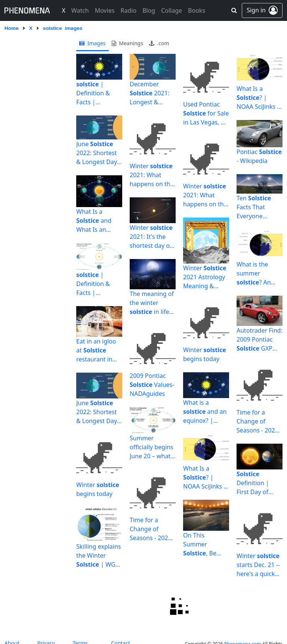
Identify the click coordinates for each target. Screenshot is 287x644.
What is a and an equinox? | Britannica (205, 412)
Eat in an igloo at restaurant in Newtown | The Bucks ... (98, 350)
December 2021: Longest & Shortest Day (149, 93)
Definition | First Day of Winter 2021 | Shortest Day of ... (258, 483)
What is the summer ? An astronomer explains (254, 273)
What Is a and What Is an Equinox (94, 221)
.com (159, 43)
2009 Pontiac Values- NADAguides (152, 385)
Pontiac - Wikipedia (259, 156)
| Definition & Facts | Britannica (93, 93)
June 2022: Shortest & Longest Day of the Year (97, 153)
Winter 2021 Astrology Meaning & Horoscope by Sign (205, 277)
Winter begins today (98, 489)
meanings (127, 43)
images (92, 43)
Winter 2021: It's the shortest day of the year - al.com (151, 237)
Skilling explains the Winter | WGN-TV (99, 556)
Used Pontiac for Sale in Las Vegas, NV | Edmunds (206, 113)
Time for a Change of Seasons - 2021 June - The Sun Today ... (151, 529)
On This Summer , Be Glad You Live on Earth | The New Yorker (206, 544)
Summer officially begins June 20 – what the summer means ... (152, 447)
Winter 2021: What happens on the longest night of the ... (152, 175)
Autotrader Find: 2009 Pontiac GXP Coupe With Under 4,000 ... (260, 340)
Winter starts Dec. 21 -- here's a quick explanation (258, 565)
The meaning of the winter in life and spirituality (152, 303)
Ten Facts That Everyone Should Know (255, 207)
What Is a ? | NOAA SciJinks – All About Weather (205, 477)
